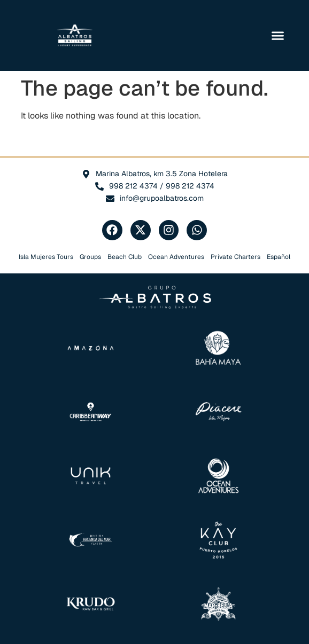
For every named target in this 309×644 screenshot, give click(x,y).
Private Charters (235, 257)
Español (279, 257)
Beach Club (125, 257)
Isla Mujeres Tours (46, 257)
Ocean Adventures (176, 257)
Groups (90, 257)
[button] (278, 36)
